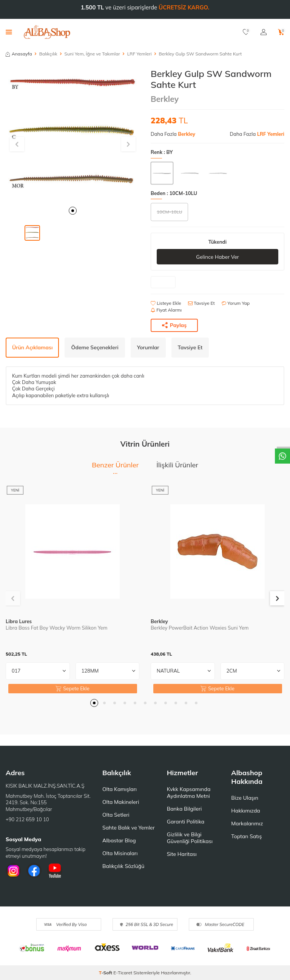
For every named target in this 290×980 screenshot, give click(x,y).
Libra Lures (19, 621)
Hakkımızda (245, 811)
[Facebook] (34, 871)
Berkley (165, 99)
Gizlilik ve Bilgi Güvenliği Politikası (190, 838)
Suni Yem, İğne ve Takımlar (92, 54)
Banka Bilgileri (184, 809)
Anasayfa (19, 54)
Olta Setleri (116, 815)
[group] (72, 135)
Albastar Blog (119, 840)
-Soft (106, 973)
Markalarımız (247, 823)
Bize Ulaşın (245, 798)
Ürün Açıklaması (32, 347)
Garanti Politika (186, 822)
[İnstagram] (13, 871)
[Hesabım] (264, 32)
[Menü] (9, 32)
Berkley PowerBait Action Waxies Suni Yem (200, 628)
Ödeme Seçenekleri (95, 347)
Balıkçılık (48, 54)
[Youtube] (55, 871)
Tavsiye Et (201, 303)
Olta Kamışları (120, 789)
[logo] (47, 32)
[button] (73, 211)
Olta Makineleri (121, 802)
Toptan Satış (246, 836)
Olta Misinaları (120, 853)
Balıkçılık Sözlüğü (123, 866)
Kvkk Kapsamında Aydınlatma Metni (189, 793)
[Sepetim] (281, 32)
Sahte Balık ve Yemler (129, 828)
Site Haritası (182, 854)
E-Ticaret (123, 973)
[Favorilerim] (246, 32)
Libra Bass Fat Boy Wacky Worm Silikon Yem (56, 628)
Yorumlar (148, 347)
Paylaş (174, 325)
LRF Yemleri (140, 54)
